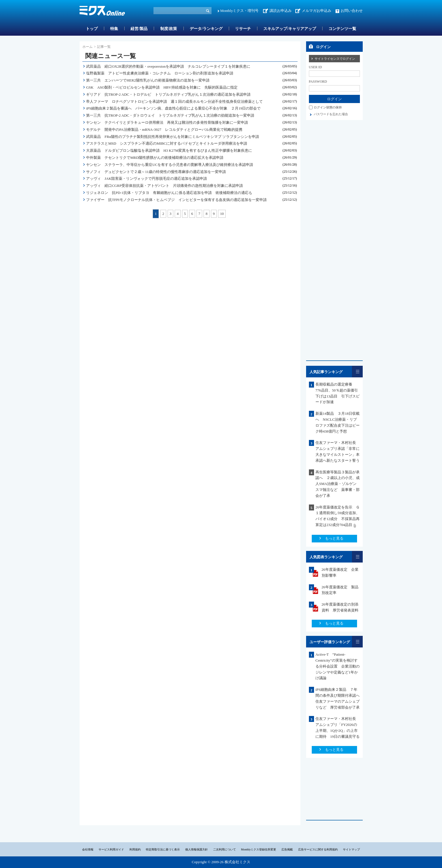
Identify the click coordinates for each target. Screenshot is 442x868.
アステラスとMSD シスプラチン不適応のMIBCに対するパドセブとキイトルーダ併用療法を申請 (166, 143)
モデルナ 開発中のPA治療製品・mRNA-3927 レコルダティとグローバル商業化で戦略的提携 (164, 130)
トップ (92, 29)
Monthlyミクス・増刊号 (240, 11)
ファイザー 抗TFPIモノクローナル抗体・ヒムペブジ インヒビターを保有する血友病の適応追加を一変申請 (176, 200)
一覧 (357, 372)
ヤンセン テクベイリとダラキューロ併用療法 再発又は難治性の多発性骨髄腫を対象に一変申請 (167, 122)
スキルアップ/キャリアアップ (290, 29)
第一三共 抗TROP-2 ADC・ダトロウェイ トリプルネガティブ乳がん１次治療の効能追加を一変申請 (170, 115)
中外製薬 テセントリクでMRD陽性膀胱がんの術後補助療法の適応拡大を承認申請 (155, 158)
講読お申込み (281, 11)
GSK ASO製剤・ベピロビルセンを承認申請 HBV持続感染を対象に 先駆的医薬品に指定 (162, 87)
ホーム (87, 47)
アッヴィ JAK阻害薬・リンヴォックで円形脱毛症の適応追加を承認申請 (147, 178)
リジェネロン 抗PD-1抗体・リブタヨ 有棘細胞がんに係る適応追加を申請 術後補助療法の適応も (169, 193)
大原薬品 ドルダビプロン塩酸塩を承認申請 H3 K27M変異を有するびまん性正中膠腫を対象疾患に (169, 150)
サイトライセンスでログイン (335, 59)
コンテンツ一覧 (342, 29)
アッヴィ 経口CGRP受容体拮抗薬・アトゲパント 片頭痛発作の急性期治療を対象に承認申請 (165, 186)
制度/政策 (169, 29)
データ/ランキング (206, 29)
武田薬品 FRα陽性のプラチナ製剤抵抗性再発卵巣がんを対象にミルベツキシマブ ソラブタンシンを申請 (173, 137)
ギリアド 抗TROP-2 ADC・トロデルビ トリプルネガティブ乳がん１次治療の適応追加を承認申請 (168, 94)
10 (222, 214)
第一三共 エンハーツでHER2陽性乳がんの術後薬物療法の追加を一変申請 (148, 80)
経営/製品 (139, 29)
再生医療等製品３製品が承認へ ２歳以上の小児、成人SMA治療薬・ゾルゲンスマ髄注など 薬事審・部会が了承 (338, 484)
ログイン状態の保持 (328, 107)
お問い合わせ (352, 11)
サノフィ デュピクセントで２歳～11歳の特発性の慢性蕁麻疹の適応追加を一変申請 (156, 172)
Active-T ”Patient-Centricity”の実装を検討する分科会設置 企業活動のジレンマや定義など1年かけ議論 (338, 666)
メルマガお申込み (317, 11)
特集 (114, 29)
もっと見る (334, 538)
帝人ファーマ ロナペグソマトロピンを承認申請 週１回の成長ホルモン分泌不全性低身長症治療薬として (174, 101)
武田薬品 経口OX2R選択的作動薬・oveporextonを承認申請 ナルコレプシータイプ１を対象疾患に (168, 66)
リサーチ (243, 29)
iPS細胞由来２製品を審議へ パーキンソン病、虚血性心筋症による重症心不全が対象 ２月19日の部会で (173, 108)
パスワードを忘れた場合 (331, 114)
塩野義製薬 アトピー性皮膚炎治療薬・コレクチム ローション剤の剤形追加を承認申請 (160, 73)
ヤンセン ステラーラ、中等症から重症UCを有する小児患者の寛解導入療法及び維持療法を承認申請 (170, 165)
